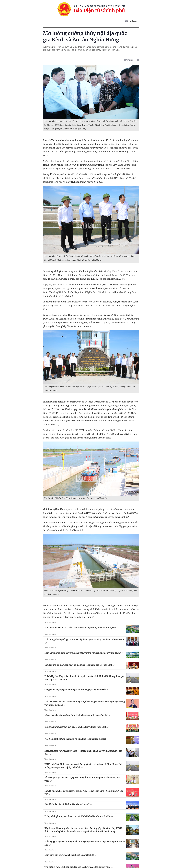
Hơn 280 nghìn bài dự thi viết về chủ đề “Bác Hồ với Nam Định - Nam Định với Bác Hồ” (84, 793)
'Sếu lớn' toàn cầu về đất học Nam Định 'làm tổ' (68, 804)
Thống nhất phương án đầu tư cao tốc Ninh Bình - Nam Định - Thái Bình (80, 816)
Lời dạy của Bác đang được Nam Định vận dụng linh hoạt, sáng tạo (77, 715)
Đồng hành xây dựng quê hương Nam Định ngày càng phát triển (76, 690)
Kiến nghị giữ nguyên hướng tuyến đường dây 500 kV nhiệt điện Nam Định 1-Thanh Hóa (85, 843)
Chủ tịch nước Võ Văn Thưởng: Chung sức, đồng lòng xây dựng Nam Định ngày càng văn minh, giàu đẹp (85, 703)
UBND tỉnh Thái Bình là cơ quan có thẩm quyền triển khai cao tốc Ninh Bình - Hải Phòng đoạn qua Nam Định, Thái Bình (83, 766)
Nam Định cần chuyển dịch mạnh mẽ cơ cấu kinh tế (70, 855)
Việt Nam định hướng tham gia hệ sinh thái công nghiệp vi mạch (76, 739)
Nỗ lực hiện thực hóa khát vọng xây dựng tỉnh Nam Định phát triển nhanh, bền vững (82, 779)
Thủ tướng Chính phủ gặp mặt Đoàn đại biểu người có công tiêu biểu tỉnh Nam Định (85, 641)
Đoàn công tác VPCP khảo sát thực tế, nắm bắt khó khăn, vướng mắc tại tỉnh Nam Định (83, 752)
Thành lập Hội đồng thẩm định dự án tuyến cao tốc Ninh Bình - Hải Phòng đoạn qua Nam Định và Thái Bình (84, 678)
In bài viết (131, 21)
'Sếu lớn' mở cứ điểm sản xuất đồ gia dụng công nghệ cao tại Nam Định (79, 665)
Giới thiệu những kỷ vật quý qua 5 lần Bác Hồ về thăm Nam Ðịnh (77, 727)
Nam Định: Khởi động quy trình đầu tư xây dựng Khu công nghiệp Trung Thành (84, 653)
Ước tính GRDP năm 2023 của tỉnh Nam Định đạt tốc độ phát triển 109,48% (81, 628)
